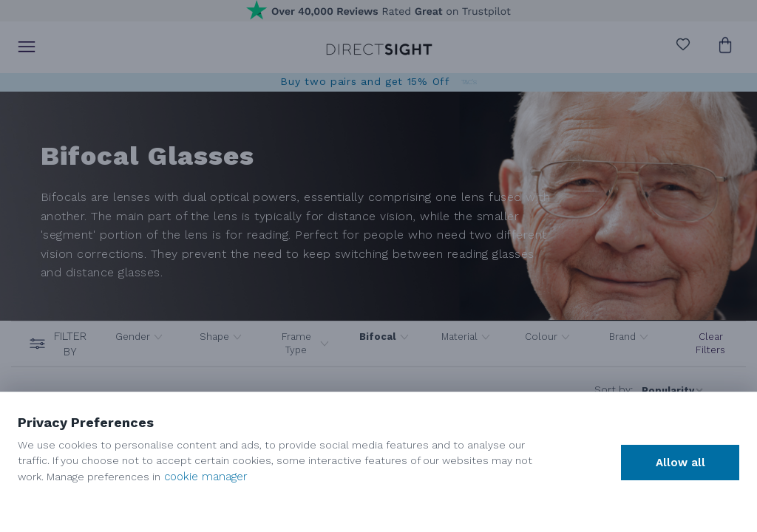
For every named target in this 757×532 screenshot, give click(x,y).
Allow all (680, 463)
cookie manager (206, 477)
